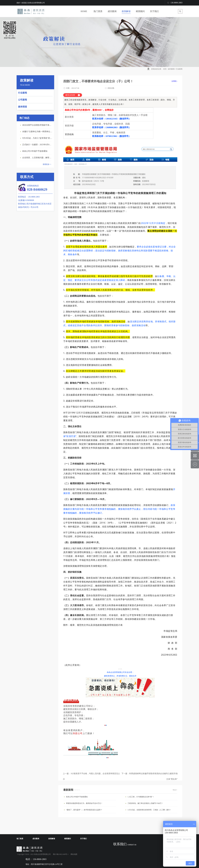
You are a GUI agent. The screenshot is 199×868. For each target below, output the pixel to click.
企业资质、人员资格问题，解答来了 (37, 158)
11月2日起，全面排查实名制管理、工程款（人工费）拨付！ (150, 810)
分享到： (175, 81)
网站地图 (74, 854)
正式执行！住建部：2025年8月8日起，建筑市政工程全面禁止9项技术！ (37, 145)
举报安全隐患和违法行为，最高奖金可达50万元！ (84, 803)
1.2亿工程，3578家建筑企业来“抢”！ (141, 797)
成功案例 (171, 69)
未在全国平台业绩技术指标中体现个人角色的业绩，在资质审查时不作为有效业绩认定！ (37, 125)
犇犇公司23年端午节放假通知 (77, 797)
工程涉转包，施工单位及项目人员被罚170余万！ (145, 803)
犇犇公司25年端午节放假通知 (35, 151)
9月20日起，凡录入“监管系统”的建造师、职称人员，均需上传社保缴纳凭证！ (37, 138)
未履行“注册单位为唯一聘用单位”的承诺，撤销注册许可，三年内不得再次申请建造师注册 (37, 132)
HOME (84, 11)
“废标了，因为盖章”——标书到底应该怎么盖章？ (84, 810)
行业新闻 (179, 69)
